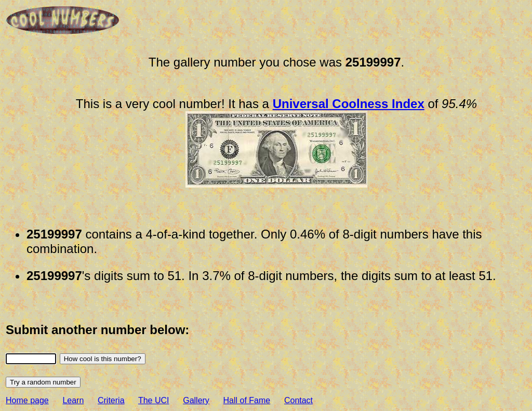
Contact (298, 400)
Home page (27, 400)
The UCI (154, 400)
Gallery (196, 400)
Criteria (111, 400)
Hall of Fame (247, 400)
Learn (73, 400)
